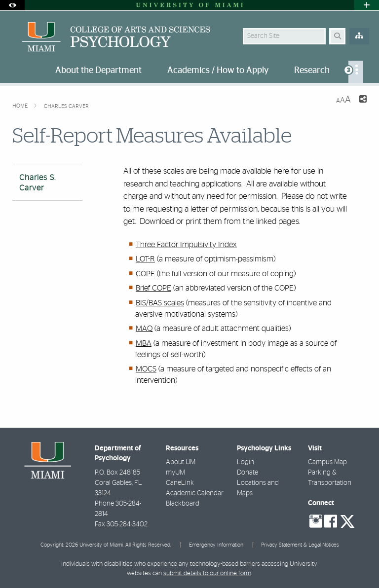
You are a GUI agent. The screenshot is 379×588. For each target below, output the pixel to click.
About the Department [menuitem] (98, 71)
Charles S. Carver (38, 183)
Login (246, 462)
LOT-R (145, 259)
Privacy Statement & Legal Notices (300, 545)
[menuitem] (356, 72)
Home (21, 106)
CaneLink (180, 483)
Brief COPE (153, 288)
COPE (145, 274)
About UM (181, 462)
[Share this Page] (363, 100)
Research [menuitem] (312, 71)
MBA (144, 343)
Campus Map (327, 462)
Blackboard (183, 504)
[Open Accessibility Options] (12, 5)
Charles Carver (66, 106)
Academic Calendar (195, 493)
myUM (175, 473)
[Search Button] (337, 36)
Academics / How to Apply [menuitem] (218, 71)
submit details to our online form (207, 573)
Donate (247, 473)
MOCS (146, 369)
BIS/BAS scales (160, 303)
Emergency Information (216, 545)
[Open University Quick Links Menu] (367, 5)
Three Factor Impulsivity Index (186, 245)
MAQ (144, 329)
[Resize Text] (343, 100)
